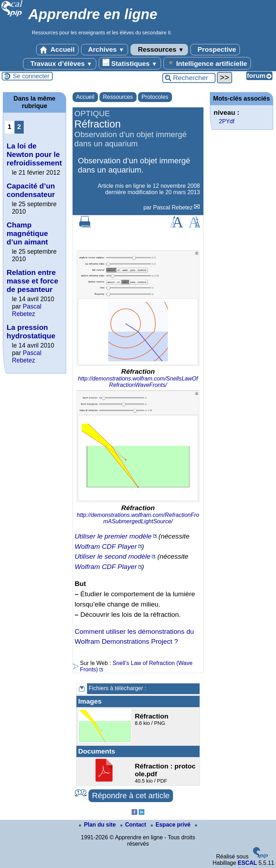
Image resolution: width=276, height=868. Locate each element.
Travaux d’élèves (59, 64)
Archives (105, 50)
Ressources (159, 50)
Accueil (57, 50)
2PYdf (227, 121)
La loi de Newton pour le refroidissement (34, 154)
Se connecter (31, 76)
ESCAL (247, 863)
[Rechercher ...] (189, 78)
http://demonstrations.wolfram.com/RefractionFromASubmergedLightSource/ (138, 518)
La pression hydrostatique (31, 331)
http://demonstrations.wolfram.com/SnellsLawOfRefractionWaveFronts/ (138, 382)
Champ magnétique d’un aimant (27, 233)
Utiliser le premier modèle (113, 536)
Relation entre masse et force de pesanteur (33, 281)
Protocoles (155, 97)
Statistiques (130, 63)
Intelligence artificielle (207, 63)
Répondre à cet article (131, 796)
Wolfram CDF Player (106, 546)
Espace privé (171, 825)
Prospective (215, 50)
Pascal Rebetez (173, 207)
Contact (134, 825)
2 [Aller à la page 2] (19, 127)
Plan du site (98, 825)
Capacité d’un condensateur (31, 190)
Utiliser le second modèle (113, 556)
